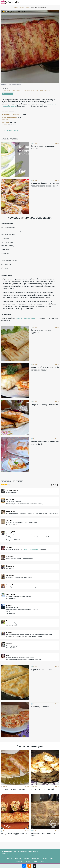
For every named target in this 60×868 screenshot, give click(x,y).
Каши (51, 858)
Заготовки (36, 858)
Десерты (26, 858)
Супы (42, 861)
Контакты (5, 853)
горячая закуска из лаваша (31, 549)
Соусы (35, 861)
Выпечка (10, 858)
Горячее (18, 858)
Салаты (27, 861)
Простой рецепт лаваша (10, 130)
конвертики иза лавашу (26, 318)
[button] (58, 2)
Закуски (44, 858)
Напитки (19, 861)
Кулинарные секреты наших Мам (12, 2)
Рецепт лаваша (8, 94)
